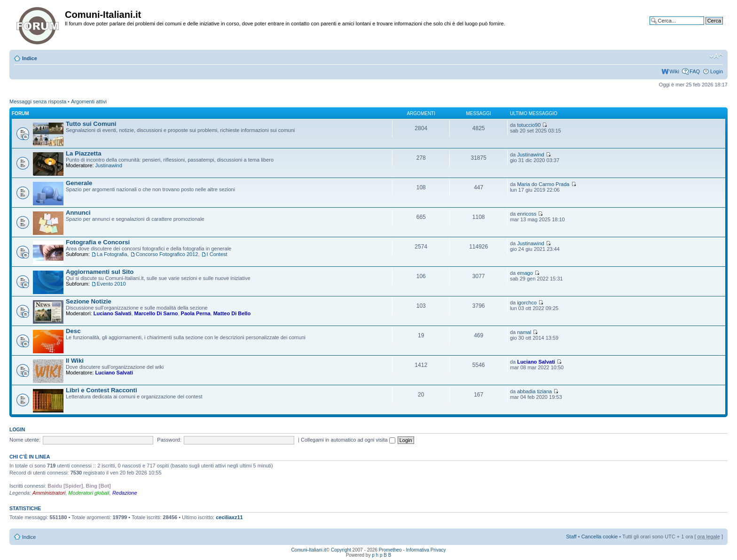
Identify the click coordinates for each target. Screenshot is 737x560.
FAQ (695, 71)
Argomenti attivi (89, 101)
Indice (30, 58)
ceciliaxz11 (229, 517)
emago (525, 273)
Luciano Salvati (113, 313)
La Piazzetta (84, 153)
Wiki (674, 71)
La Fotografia (112, 254)
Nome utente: (25, 440)
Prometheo (390, 550)
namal (524, 332)
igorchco (527, 303)
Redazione (125, 493)
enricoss (527, 214)
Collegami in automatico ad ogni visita (348, 440)
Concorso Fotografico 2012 (167, 254)
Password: (169, 440)
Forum (20, 113)
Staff (571, 537)
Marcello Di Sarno (156, 313)
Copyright (341, 550)
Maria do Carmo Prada (543, 184)
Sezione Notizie (89, 301)
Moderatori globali (89, 493)
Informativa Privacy (426, 550)
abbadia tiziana (534, 391)
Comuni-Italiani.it (308, 550)
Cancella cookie (600, 537)
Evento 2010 (111, 284)
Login (717, 71)
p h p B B (381, 555)
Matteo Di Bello (232, 313)
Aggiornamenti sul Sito (100, 272)
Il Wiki (75, 361)
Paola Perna (196, 313)
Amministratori (49, 493)
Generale (79, 183)
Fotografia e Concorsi (98, 242)
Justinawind (108, 165)
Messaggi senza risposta (38, 101)
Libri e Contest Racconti (102, 390)
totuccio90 (529, 125)
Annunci (78, 213)
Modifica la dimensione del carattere (716, 56)
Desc (73, 331)
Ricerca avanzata (703, 28)
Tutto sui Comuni (91, 124)
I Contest (217, 254)
